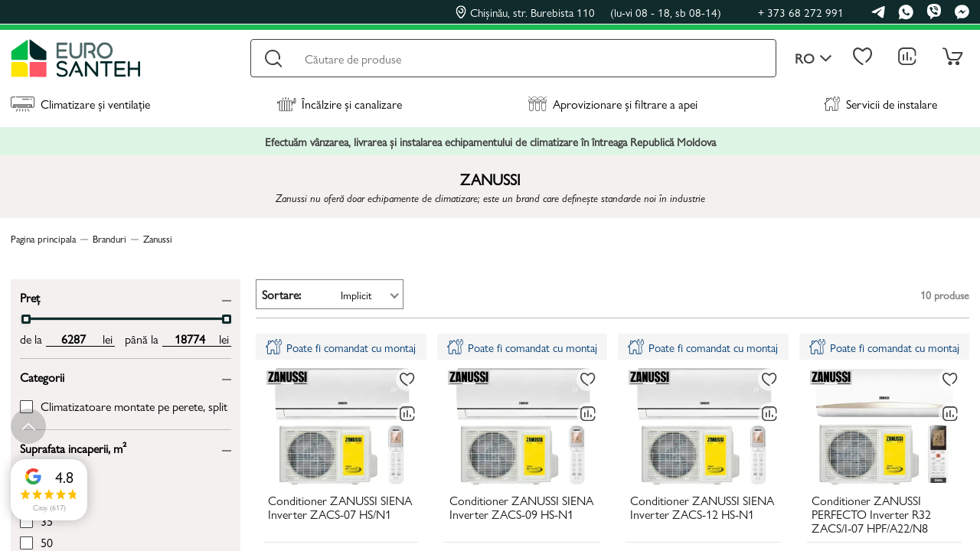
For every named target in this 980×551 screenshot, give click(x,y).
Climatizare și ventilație (80, 104)
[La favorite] (407, 380)
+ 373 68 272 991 (801, 12)
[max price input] (189, 339)
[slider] (26, 319)
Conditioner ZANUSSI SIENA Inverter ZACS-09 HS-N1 (521, 508)
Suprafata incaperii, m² (73, 447)
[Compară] (407, 414)
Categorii (42, 376)
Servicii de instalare (880, 104)
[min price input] (73, 339)
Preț (30, 297)
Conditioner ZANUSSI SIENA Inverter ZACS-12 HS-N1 (702, 508)
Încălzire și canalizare (339, 104)
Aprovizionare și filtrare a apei (612, 104)
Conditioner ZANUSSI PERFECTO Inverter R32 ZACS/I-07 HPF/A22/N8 (871, 515)
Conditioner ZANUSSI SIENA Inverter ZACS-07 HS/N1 (340, 508)
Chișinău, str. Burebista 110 (588, 12)
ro (813, 59)
